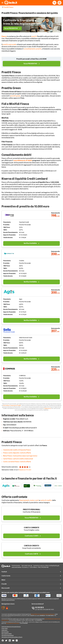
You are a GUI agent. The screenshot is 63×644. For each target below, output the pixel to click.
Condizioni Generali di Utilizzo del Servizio (11, 627)
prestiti (34, 36)
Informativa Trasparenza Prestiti (12, 405)
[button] (2, 3)
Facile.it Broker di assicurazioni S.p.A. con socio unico (43, 614)
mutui (32, 500)
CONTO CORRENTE (32, 528)
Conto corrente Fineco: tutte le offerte (17, 462)
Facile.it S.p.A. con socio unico (13, 623)
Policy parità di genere (7, 634)
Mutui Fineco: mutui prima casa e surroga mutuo (20, 456)
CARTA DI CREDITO (31, 546)
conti (37, 500)
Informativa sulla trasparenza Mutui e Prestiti (12, 637)
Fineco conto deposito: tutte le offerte (17, 453)
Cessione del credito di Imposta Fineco (17, 450)
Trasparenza (47, 408)
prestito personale (9, 44)
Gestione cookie (5, 632)
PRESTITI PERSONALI (31, 509)
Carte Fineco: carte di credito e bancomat (18, 459)
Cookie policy (4, 630)
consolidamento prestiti (32, 49)
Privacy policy (5, 628)
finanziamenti (24, 500)
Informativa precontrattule (8, 635)
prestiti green (15, 96)
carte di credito (46, 500)
